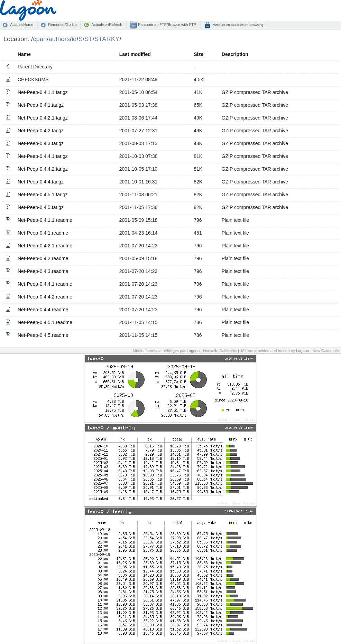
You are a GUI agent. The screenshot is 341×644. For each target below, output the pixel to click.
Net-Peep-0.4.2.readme (43, 258)
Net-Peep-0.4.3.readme (43, 271)
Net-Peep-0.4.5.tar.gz (41, 207)
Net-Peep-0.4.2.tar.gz (41, 131)
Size (199, 54)
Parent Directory (35, 67)
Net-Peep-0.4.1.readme (43, 233)
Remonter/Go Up (62, 25)
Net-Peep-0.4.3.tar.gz (41, 143)
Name (24, 54)
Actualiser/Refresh (107, 25)
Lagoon (193, 351)
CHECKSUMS (33, 79)
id (74, 39)
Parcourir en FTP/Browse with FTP (167, 25)
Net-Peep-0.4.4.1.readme (45, 284)
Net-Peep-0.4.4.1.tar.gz (43, 156)
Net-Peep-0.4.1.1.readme (45, 220)
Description (235, 54)
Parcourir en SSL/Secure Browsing (237, 25)
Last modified (135, 54)
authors (59, 39)
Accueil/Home (22, 25)
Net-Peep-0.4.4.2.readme (45, 297)
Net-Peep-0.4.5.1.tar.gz (43, 195)
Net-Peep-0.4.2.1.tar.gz (43, 118)
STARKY (107, 39)
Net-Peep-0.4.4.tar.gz (41, 182)
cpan (40, 39)
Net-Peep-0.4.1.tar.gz (41, 105)
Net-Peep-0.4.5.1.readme (45, 322)
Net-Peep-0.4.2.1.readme (45, 246)
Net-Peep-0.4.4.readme (43, 310)
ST (89, 39)
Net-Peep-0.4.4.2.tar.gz (43, 169)
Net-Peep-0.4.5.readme (43, 335)
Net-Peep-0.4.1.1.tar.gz (43, 92)
